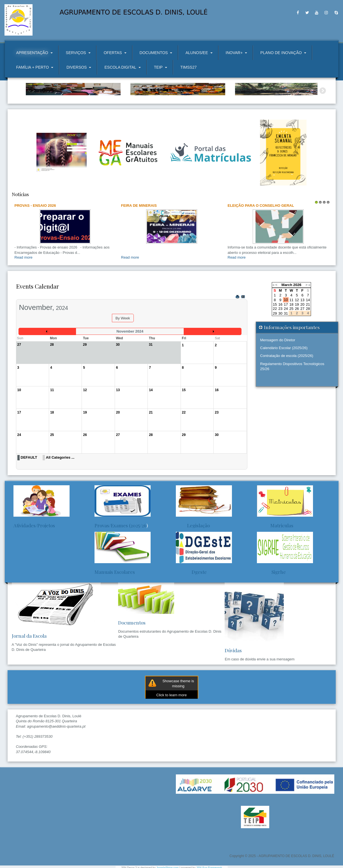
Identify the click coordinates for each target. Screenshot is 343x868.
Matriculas (275, 555)
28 (308, 338)
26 (297, 338)
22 (275, 338)
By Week (123, 348)
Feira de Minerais (139, 235)
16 (280, 334)
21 (308, 334)
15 (275, 334)
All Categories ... (60, 487)
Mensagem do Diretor (278, 370)
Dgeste (191, 601)
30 (280, 343)
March (287, 314)
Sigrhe (271, 601)
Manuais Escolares (115, 601)
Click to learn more (171, 725)
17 (286, 334)
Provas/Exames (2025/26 (120, 555)
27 (302, 338)
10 (286, 329)
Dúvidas (233, 680)
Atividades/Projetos (34, 555)
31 (286, 343)
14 (308, 329)
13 (302, 329)
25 (291, 338)
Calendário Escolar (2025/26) (284, 378)
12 (297, 329)
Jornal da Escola (29, 665)
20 (302, 334)
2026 (297, 314)
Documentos (132, 652)
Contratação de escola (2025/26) (287, 385)
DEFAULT (29, 487)
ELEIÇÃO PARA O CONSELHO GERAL (261, 235)
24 (286, 338)
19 (297, 334)
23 (280, 338)
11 (291, 329)
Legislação (193, 555)
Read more (24, 287)
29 (275, 343)
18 (291, 334)
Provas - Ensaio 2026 (35, 235)
